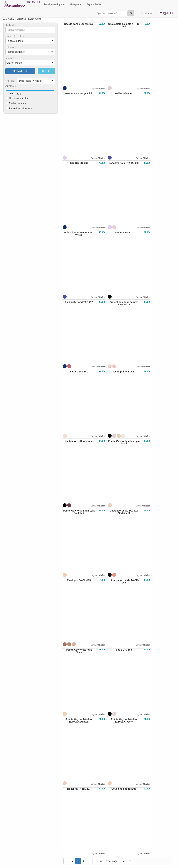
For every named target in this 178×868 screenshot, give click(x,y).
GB (39, 2)
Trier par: (10, 81)
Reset (46, 71)
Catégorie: (10, 47)
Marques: (10, 58)
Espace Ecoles (94, 4)
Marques (76, 4)
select (52, 41)
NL (33, 2)
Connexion (147, 13)
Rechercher (20, 71)
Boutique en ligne (54, 4)
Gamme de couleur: (15, 36)
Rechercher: (11, 25)
